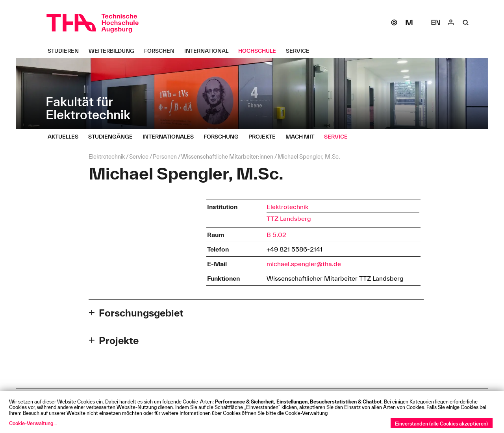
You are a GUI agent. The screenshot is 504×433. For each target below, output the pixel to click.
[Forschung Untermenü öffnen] (224, 137)
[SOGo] (394, 22)
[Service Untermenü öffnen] (301, 51)
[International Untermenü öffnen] (209, 51)
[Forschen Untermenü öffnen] (162, 51)
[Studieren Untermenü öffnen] (66, 51)
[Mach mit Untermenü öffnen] (303, 137)
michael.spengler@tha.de (304, 264)
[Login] (451, 22)
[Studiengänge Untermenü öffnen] (113, 137)
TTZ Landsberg (289, 218)
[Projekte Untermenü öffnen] (265, 137)
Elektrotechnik (287, 207)
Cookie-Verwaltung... (33, 423)
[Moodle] (409, 22)
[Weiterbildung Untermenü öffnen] (114, 51)
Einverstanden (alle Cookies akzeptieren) (441, 424)
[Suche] (466, 22)
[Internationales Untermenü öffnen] (171, 137)
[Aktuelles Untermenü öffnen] (66, 137)
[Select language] (436, 22)
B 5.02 (276, 235)
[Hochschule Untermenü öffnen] (260, 51)
